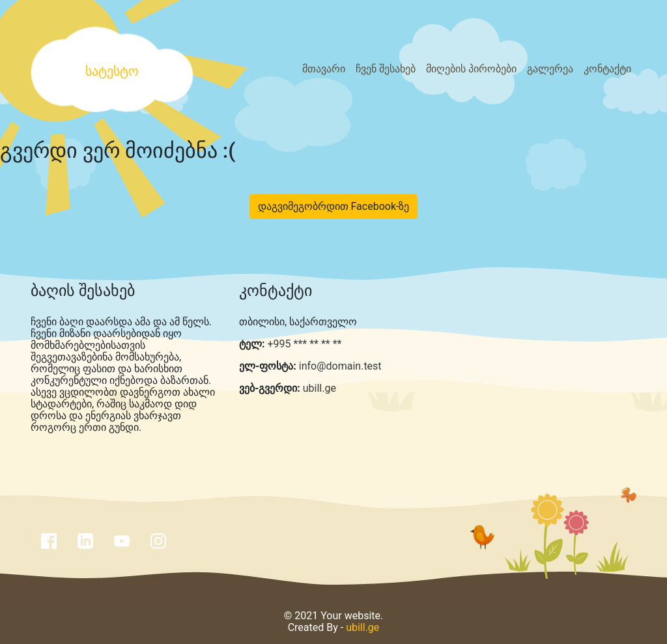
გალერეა (550, 69)
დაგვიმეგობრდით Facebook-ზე (334, 206)
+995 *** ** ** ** (304, 344)
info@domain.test (340, 366)
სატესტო (112, 71)
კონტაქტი (607, 69)
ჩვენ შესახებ (386, 69)
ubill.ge (319, 388)
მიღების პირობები (471, 69)
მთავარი (324, 69)
